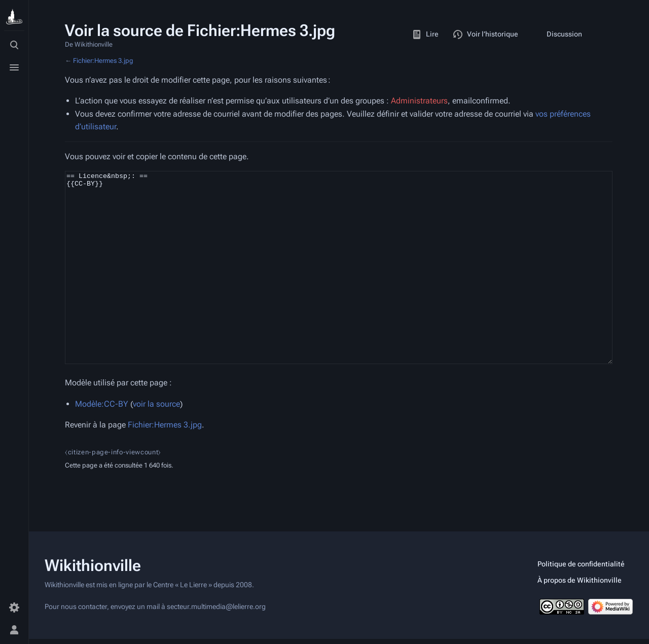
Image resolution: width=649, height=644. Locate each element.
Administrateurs (419, 101)
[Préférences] (14, 607)
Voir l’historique (485, 34)
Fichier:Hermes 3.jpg (103, 61)
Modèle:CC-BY (102, 442)
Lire (425, 34)
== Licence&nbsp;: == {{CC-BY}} (339, 287)
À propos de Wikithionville (580, 585)
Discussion (557, 34)
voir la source (156, 442)
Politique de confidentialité (581, 569)
